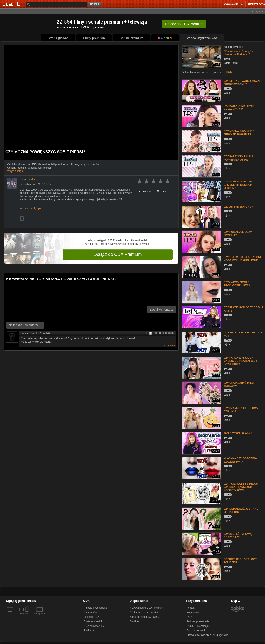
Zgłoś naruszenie (196, 631)
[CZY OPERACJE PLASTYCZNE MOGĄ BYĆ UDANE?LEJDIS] (201, 267)
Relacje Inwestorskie (96, 608)
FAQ (189, 617)
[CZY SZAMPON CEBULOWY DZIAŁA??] (201, 418)
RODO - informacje (197, 626)
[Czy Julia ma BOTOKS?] (201, 216)
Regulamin (193, 612)
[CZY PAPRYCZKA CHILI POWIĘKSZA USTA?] (201, 166)
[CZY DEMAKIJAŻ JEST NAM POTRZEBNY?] (201, 518)
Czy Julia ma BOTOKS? (238, 207)
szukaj (95, 4)
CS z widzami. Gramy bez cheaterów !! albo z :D (239, 53)
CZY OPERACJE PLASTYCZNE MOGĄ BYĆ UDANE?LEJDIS (243, 259)
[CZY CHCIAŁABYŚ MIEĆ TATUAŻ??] (201, 392)
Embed (145, 192)
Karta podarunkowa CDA (144, 617)
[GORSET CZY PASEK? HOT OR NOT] (201, 342)
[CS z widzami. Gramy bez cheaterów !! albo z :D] (201, 56)
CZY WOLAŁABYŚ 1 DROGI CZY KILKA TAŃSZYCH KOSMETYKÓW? (241, 487)
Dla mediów (90, 612)
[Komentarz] (91, 294)
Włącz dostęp (15, 171)
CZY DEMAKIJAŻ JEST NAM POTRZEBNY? (241, 510)
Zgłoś (162, 192)
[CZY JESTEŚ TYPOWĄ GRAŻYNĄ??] (201, 543)
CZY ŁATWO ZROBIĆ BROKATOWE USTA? (237, 284)
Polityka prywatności (198, 621)
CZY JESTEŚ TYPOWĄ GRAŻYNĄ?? (238, 536)
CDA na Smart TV (94, 626)
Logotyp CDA (91, 617)
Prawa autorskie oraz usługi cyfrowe (207, 635)
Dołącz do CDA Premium (118, 254)
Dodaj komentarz (161, 310)
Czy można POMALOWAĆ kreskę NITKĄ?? (239, 108)
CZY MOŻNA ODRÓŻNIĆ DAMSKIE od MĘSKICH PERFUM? (238, 185)
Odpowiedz (170, 346)
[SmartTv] (27, 616)
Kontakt (191, 608)
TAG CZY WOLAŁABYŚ (238, 433)
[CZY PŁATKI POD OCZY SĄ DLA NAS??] (201, 317)
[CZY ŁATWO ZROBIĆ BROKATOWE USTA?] (201, 292)
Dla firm (134, 621)
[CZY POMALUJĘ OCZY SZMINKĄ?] (201, 241)
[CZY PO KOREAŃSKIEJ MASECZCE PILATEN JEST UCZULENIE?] (201, 367)
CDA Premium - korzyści (144, 612)
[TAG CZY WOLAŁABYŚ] (201, 443)
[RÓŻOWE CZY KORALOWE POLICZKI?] (201, 569)
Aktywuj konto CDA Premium (146, 608)
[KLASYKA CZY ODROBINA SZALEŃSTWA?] (201, 468)
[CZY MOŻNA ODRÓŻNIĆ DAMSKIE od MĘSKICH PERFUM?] (201, 191)
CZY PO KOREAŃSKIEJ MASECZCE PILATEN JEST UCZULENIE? (240, 361)
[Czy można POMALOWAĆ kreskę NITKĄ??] (201, 116)
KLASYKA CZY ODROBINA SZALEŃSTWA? (240, 460)
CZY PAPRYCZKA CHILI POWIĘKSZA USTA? (238, 158)
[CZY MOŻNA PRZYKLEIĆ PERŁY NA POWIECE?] (201, 141)
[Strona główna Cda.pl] (12, 4)
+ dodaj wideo (258, 11)
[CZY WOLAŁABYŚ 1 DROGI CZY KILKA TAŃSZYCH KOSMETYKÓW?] (201, 493)
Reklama (89, 631)
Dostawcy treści (93, 621)
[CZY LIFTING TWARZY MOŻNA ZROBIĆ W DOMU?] (201, 90)
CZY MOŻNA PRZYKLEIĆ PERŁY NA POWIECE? (239, 133)
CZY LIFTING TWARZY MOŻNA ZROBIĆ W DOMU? (242, 83)
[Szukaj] (56, 4)
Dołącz (184, 24)
